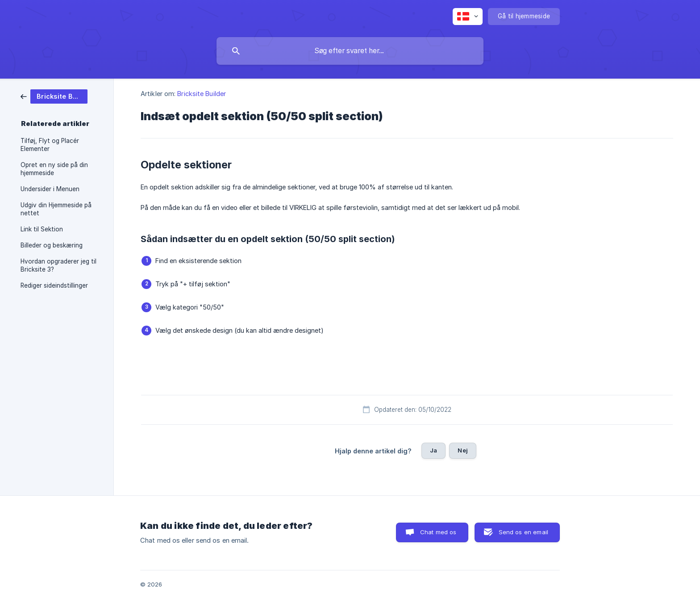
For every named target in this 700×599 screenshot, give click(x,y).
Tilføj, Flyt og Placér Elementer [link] (50, 145)
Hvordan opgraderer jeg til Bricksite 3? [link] (58, 265)
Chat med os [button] (438, 532)
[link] (54, 96)
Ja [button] (433, 450)
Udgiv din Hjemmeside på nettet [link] (56, 209)
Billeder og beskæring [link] (52, 245)
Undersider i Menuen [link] (50, 189)
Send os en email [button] (523, 532)
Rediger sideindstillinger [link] (54, 285)
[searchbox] (350, 51)
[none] (468, 17)
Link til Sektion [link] (42, 229)
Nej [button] (462, 450)
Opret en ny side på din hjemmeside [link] (54, 169)
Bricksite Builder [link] (202, 94)
